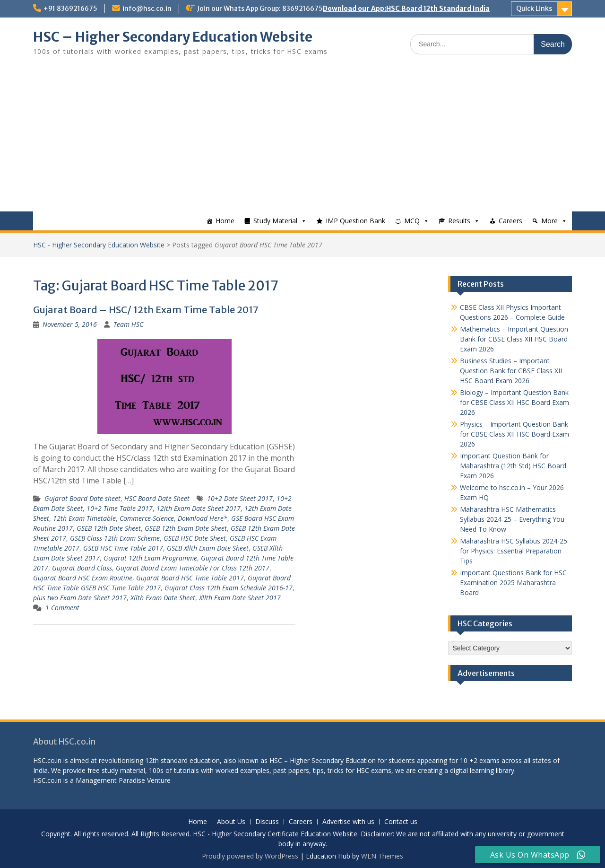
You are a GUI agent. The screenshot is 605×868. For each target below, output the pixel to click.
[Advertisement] (302, 140)
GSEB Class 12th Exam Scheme (115, 538)
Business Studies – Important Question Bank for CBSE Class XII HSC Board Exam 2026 (511, 371)
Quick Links (534, 9)
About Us (231, 822)
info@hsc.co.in (147, 9)
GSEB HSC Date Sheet (195, 538)
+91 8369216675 (70, 9)
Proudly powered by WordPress (250, 856)
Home (225, 221)
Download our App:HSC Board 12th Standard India (406, 9)
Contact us (401, 822)
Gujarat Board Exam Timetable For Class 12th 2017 (193, 568)
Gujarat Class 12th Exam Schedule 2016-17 (229, 588)
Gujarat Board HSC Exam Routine (83, 578)
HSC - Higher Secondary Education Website (99, 245)
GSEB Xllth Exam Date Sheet (208, 548)
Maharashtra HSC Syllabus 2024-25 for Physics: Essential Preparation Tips (514, 551)
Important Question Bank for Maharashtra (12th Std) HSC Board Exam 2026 (513, 466)
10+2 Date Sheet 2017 (240, 498)
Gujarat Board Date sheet (82, 498)
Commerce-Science (147, 518)
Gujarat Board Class (82, 568)
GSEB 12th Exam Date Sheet (186, 528)
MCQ (412, 221)
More (549, 221)
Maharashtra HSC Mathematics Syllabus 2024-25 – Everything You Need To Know (512, 519)
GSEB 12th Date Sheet (109, 528)
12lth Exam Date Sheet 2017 (199, 508)
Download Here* (203, 518)
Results (459, 221)
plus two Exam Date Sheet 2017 (80, 598)
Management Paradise (110, 780)
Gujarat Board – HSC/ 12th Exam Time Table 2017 (146, 310)
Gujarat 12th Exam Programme (150, 558)
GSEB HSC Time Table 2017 (123, 548)
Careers (510, 221)
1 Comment (62, 608)
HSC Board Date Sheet (157, 498)
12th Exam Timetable (84, 518)
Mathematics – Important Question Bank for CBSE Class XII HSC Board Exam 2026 (514, 339)
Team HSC (128, 324)
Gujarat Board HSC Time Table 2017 (190, 578)
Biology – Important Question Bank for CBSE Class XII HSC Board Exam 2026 (514, 402)
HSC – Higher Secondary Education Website (173, 37)
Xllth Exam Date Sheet (163, 598)
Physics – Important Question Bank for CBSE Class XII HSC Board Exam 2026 (514, 434)
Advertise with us (348, 822)
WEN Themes (382, 856)
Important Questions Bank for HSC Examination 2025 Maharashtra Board (513, 583)
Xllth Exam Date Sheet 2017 (240, 598)
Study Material (275, 221)
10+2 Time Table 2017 (120, 508)
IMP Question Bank (355, 221)
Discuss (267, 822)
